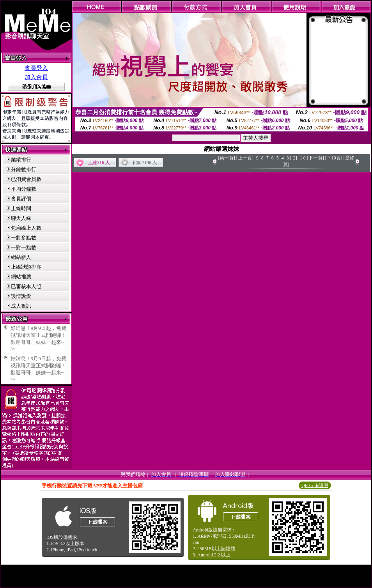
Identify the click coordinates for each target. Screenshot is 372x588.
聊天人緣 (21, 218)
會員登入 (36, 68)
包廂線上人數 (26, 228)
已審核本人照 (26, 286)
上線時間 (21, 208)
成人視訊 (21, 306)
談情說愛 (21, 296)
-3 (287, 158)
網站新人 (21, 257)
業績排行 (21, 160)
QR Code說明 (315, 485)
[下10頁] (334, 158)
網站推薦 (21, 277)
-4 (282, 158)
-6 (272, 158)
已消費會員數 (26, 179)
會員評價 (21, 199)
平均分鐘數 (24, 189)
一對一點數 (24, 247)
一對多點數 (24, 238)
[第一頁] (227, 158)
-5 (277, 158)
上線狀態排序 (26, 267)
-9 (257, 158)
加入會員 (36, 77)
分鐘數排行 (24, 169)
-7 (267, 158)
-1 (300, 158)
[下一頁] (315, 158)
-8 (262, 158)
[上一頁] (245, 158)
